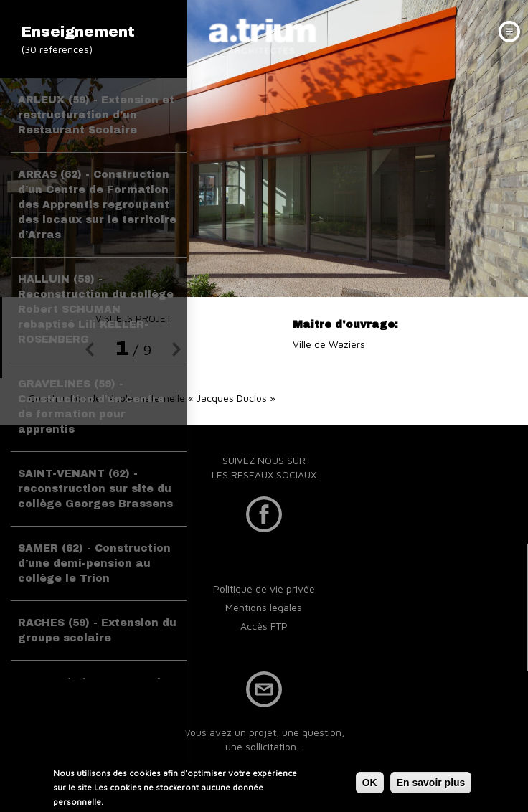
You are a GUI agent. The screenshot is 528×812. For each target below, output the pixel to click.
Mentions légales (264, 607)
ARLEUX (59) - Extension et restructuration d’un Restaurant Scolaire (96, 115)
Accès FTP (264, 626)
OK (370, 783)
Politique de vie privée (264, 589)
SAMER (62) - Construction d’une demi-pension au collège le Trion (94, 563)
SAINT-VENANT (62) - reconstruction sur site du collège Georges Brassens (95, 489)
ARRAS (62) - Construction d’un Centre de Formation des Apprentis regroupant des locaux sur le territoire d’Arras (97, 205)
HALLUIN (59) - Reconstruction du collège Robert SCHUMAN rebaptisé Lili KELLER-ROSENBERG (96, 310)
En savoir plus (431, 783)
